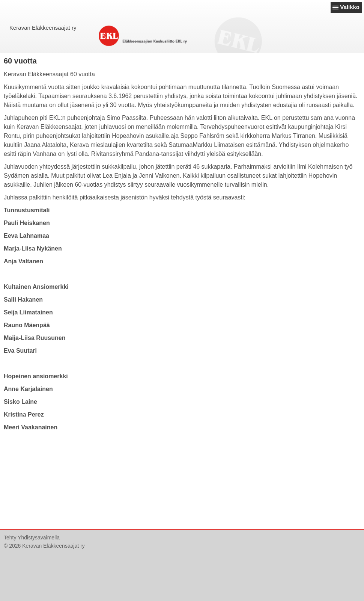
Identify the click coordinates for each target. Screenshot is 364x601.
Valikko (350, 7)
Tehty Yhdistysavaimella (32, 538)
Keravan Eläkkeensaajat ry (43, 28)
